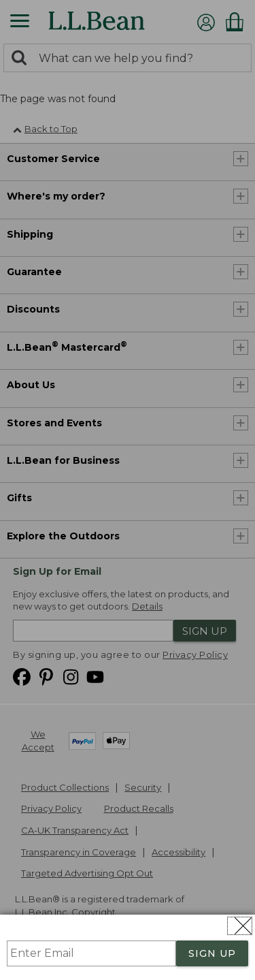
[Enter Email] (91, 953)
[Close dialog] (240, 926)
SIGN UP (212, 953)
